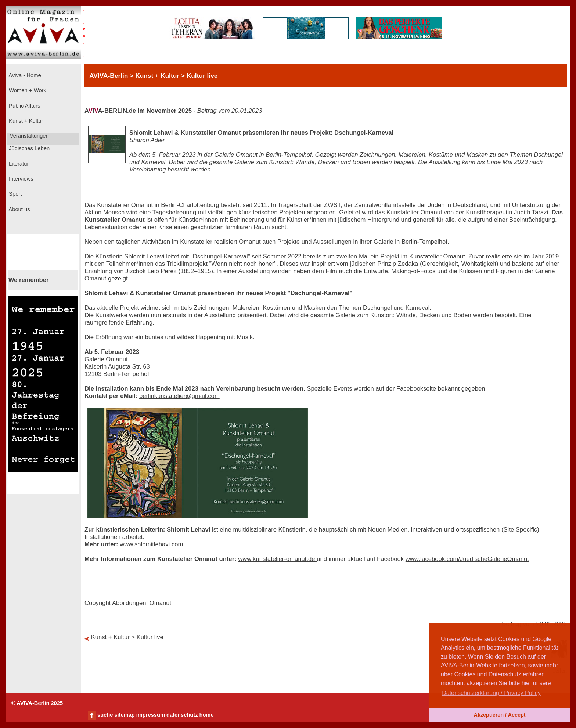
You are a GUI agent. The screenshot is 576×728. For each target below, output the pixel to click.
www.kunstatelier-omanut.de (277, 559)
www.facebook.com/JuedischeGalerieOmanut (467, 559)
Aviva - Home (24, 75)
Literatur (18, 164)
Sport (15, 194)
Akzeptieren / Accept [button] (499, 715)
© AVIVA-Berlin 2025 (37, 703)
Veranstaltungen (29, 136)
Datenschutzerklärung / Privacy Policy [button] (491, 693)
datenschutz (182, 715)
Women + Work (27, 90)
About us (19, 209)
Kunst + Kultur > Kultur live (127, 637)
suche (105, 715)
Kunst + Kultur (25, 121)
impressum (151, 715)
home (206, 715)
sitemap (124, 715)
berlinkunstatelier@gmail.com (179, 396)
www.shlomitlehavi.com (151, 544)
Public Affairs (24, 106)
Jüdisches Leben (28, 148)
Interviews (20, 179)
